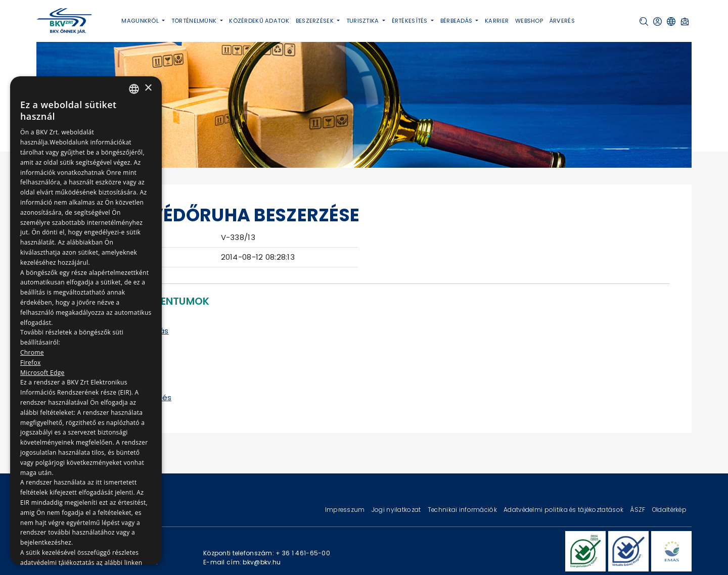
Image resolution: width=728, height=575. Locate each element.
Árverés (562, 21)
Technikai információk (463, 510)
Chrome (32, 352)
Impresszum (346, 510)
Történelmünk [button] (195, 21)
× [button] (148, 88)
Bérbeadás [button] (457, 21)
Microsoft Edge (42, 373)
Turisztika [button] (363, 21)
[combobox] (134, 89)
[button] (644, 21)
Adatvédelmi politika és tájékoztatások (564, 510)
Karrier (497, 21)
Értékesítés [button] (411, 21)
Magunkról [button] (141, 21)
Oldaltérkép (669, 510)
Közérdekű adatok (259, 21)
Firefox (31, 363)
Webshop (529, 21)
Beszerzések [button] (315, 21)
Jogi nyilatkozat (397, 510)
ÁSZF (638, 510)
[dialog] (86, 321)
